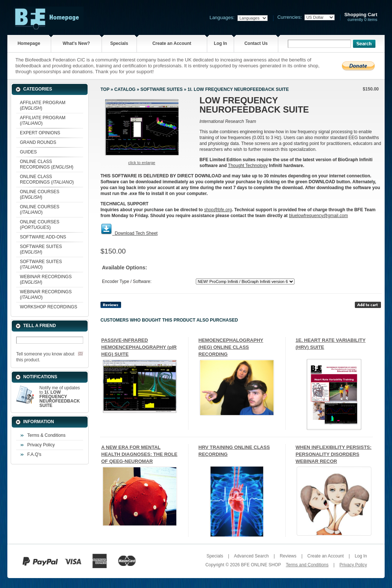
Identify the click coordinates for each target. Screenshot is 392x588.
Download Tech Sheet (136, 233)
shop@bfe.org (218, 210)
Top (105, 89)
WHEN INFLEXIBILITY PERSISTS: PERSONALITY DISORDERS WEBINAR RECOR (333, 454)
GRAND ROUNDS (38, 142)
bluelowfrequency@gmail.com (318, 216)
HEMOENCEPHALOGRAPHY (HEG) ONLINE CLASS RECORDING (231, 347)
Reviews (288, 556)
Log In (220, 43)
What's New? (76, 43)
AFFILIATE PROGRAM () (43, 105)
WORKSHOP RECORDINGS (49, 307)
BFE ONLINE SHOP (261, 565)
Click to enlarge (142, 163)
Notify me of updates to (60, 397)
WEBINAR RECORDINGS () (46, 279)
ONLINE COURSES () (40, 194)
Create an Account (172, 43)
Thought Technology (248, 166)
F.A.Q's (34, 454)
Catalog (125, 89)
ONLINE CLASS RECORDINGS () (47, 164)
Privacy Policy (41, 445)
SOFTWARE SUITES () (41, 249)
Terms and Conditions (307, 565)
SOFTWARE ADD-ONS (43, 237)
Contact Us (256, 43)
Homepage (29, 43)
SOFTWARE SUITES (161, 89)
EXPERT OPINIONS (40, 133)
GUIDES (28, 152)
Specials (119, 43)
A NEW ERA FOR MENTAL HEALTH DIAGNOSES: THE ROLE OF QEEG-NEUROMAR (139, 454)
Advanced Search (251, 556)
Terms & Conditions (46, 435)
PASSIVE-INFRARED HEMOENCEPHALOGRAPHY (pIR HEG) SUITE (139, 347)
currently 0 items (361, 17)
